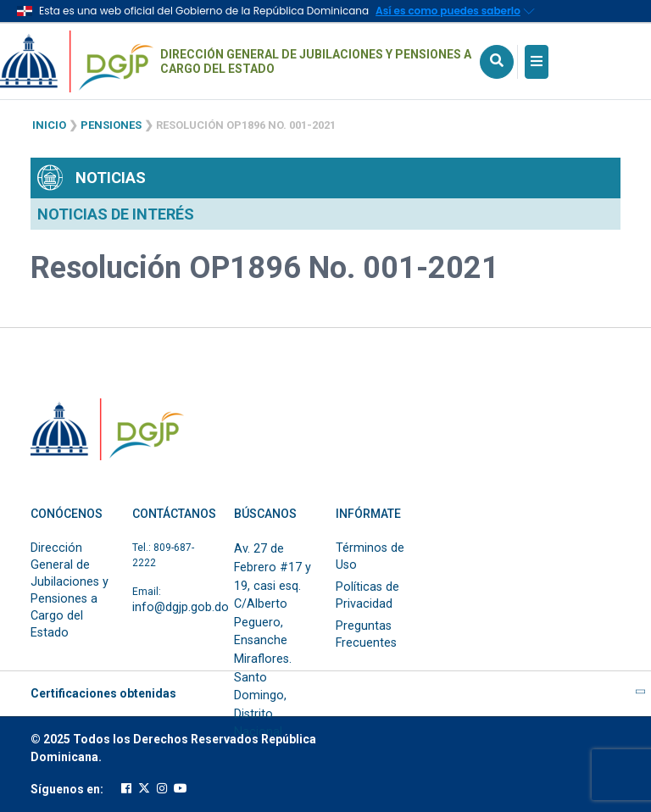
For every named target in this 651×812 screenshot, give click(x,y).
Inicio (49, 125)
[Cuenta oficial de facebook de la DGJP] (126, 789)
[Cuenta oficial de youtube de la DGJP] (181, 789)
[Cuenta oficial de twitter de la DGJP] (144, 789)
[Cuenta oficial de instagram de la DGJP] (162, 789)
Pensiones (111, 125)
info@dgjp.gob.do (181, 607)
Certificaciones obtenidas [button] (325, 693)
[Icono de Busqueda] (497, 62)
